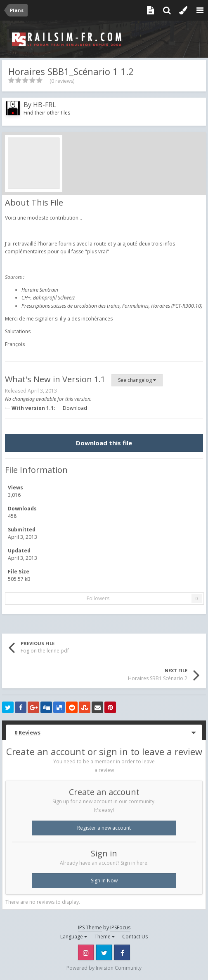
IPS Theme (90, 927)
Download (75, 408)
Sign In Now (104, 881)
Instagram (86, 952)
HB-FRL (45, 105)
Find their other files (47, 113)
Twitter (104, 952)
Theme (105, 937)
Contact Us (135, 937)
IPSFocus (120, 927)
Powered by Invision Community (104, 968)
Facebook (122, 952)
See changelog (137, 380)
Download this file (104, 443)
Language (74, 937)
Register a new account (104, 828)
